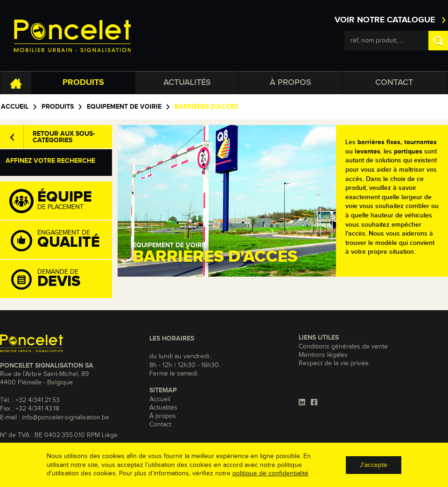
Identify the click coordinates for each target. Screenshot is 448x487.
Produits (83, 83)
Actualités (187, 83)
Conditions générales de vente (343, 347)
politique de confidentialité (270, 473)
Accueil (15, 107)
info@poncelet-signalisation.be (66, 417)
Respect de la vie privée (334, 363)
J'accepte (374, 465)
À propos (290, 83)
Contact (394, 83)
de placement (61, 201)
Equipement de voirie (124, 107)
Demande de (61, 279)
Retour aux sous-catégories (64, 137)
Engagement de (61, 240)
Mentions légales (323, 355)
